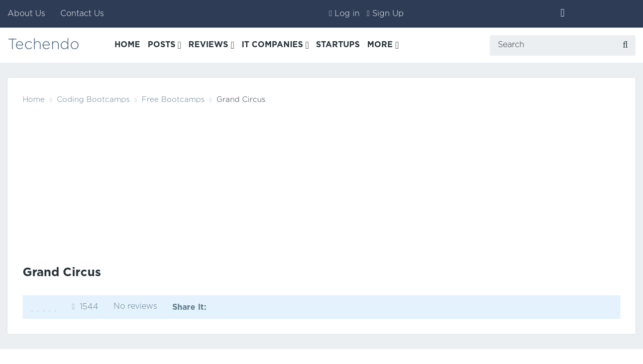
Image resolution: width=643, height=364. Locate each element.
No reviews (135, 307)
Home (34, 100)
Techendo (43, 45)
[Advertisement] (321, 182)
